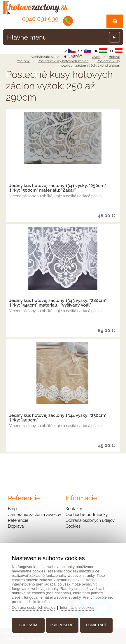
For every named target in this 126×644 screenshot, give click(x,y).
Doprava (16, 526)
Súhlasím (29, 625)
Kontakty (74, 509)
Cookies (73, 526)
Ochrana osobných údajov (90, 520)
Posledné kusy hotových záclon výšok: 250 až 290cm (90, 63)
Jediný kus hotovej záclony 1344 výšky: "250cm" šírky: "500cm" (58, 418)
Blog (12, 509)
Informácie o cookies (79, 607)
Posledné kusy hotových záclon (63, 61)
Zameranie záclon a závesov (34, 515)
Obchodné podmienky (87, 515)
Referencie (18, 520)
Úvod (96, 57)
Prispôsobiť (62, 625)
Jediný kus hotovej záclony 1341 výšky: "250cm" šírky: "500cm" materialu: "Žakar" (58, 188)
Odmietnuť (96, 625)
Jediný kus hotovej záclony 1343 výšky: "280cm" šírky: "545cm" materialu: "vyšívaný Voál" (58, 303)
